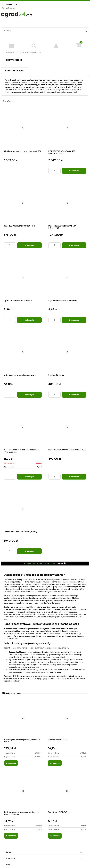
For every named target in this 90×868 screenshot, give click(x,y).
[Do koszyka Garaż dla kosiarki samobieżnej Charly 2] (29, 551)
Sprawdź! (61, 563)
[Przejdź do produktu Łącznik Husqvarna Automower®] (23, 278)
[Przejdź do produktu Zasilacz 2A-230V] (67, 352)
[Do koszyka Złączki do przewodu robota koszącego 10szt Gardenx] (29, 477)
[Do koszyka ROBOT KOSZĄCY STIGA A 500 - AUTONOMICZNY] (74, 171)
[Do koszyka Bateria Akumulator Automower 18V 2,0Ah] (74, 477)
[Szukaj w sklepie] (43, 31)
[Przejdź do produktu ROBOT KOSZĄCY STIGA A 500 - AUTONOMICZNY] (67, 128)
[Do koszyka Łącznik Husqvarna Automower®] (29, 320)
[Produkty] (11, 46)
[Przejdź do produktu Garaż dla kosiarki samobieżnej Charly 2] (23, 509)
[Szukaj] (86, 31)
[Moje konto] (56, 46)
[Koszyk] (79, 44)
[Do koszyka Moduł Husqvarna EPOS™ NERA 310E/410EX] (74, 245)
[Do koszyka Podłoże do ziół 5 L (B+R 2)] (55, 836)
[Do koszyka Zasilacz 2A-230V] (74, 395)
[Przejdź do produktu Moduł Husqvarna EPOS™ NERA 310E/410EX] (67, 203)
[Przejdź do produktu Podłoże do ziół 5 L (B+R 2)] (67, 794)
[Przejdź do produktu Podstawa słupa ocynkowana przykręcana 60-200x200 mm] (23, 794)
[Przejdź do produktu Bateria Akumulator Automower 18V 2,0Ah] (67, 427)
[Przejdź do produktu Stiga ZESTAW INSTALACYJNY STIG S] (23, 203)
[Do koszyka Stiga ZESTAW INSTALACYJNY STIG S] (29, 245)
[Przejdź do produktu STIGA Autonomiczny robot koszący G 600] (23, 128)
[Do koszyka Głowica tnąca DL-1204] (55, 763)
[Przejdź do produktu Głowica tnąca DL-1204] (67, 721)
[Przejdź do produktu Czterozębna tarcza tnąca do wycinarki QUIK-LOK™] (23, 721)
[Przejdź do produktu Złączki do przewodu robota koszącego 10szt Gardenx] (23, 427)
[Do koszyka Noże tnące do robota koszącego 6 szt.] (29, 395)
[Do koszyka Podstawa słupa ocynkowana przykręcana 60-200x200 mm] (11, 836)
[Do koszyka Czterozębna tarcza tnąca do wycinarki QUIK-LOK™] (11, 763)
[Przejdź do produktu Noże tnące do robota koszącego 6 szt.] (23, 352)
